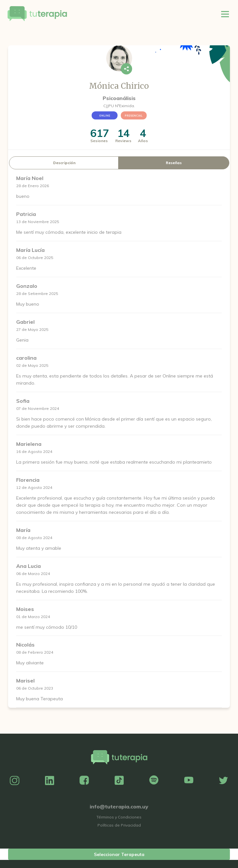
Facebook (84, 781)
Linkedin (50, 781)
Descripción (64, 163)
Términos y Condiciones (119, 817)
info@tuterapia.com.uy (119, 806)
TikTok (119, 781)
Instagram (15, 781)
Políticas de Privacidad (119, 825)
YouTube (189, 781)
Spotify (154, 781)
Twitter (223, 781)
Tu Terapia (37, 14)
